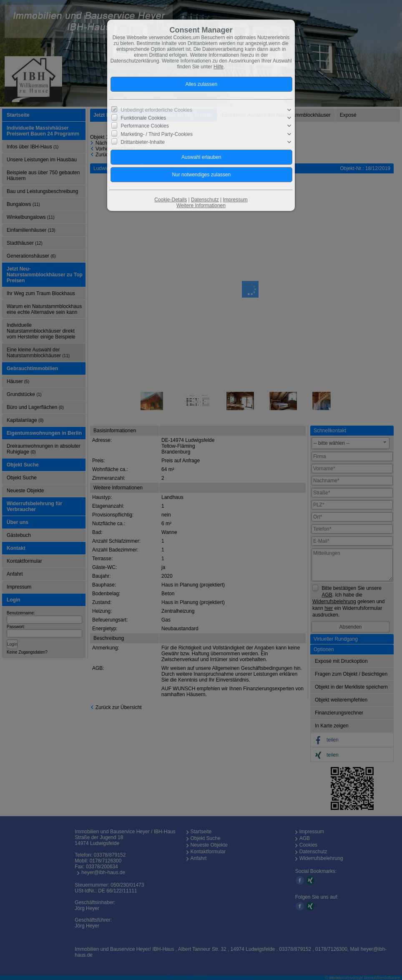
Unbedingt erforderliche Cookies (157, 110)
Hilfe (219, 67)
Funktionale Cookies (144, 118)
